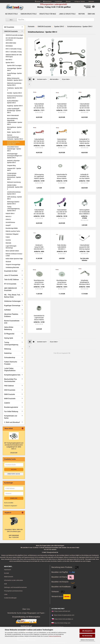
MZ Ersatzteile (11, 14)
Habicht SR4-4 (10, 214)
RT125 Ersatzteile (10, 284)
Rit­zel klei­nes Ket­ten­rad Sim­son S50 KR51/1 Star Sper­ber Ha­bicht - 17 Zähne (39, 282)
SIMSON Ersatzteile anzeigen (14, 35)
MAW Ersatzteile (10, 399)
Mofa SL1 (9, 216)
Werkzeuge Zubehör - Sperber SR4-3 (13, 203)
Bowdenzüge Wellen (12, 228)
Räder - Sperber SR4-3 (14, 132)
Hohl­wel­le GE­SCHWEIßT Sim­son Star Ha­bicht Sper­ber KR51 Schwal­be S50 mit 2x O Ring (84, 177)
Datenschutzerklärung (55, 636)
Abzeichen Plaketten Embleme (11, 315)
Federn (8, 237)
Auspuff (8, 225)
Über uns (91, 14)
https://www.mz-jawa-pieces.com (64, 615)
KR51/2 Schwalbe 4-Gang (13, 49)
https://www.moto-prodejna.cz (64, 619)
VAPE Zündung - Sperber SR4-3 (15, 198)
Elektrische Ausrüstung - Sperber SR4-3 (14, 84)
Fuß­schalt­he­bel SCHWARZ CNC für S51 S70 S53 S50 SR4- (85, 106)
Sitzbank (8, 262)
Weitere (82, 14)
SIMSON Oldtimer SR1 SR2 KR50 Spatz (14, 56)
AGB (5, 584)
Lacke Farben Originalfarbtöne (10, 369)
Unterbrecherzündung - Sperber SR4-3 (14, 193)
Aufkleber (7, 310)
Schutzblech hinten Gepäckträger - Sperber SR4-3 (14, 149)
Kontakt (7, 573)
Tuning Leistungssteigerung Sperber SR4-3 (13, 209)
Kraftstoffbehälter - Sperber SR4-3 (13, 102)
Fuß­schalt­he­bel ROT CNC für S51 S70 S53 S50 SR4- (39, 141)
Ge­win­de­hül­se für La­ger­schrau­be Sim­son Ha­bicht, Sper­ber (39, 318)
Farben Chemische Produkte (11, 363)
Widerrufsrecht (9, 577)
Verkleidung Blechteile (12, 267)
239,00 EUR (14, 453)
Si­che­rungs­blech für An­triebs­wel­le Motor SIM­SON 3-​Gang (84, 212)
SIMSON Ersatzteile (29, 14)
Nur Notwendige (87, 636)
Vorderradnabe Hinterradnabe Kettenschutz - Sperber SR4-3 (14, 176)
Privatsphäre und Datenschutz (13, 591)
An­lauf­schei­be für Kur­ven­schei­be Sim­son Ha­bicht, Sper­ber (62, 177)
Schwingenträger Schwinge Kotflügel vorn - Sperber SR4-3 (15, 156)
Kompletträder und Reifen (11, 417)
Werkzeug (8, 349)
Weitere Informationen (87, 640)
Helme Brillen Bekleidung (9, 328)
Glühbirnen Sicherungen (12, 301)
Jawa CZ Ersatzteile (67, 14)
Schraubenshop (10, 357)
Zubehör (7, 403)
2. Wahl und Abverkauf (12, 422)
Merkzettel (91, 1)
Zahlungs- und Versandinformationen (15, 587)
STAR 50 (8, 219)
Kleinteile (8, 243)
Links (6, 594)
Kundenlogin (58, 1)
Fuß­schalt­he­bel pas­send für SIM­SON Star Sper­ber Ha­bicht (84, 247)
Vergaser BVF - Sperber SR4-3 (14, 169)
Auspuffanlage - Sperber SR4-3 (14, 74)
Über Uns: (26, 609)
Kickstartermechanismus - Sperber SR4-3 (15, 97)
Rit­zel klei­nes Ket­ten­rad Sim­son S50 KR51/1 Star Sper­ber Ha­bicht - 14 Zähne (62, 282)
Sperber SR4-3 (10, 63)
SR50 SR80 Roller (11, 43)
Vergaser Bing (11, 165)
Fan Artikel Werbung (11, 412)
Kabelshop (8, 353)
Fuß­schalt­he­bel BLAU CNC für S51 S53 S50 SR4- (39, 106)
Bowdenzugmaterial (11, 407)
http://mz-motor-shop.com (62, 623)
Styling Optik (9, 338)
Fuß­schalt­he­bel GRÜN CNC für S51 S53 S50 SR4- (39, 212)
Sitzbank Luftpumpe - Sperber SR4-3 (14, 162)
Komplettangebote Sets (12, 375)
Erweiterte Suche (14, 474)
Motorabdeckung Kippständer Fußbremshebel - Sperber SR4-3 (15, 121)
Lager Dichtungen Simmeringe (11, 247)
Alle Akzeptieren (87, 631)
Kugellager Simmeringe (12, 306)
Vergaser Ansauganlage (13, 265)
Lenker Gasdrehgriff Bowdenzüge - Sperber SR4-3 (14, 111)
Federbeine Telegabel (12, 234)
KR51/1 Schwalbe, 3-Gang (14, 52)
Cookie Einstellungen (10, 598)
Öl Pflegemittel (9, 334)
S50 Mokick (9, 46)
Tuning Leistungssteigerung (11, 344)
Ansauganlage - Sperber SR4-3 (14, 69)
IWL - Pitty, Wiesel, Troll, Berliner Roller (12, 296)
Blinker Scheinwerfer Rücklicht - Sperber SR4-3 (15, 79)
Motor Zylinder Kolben (12, 251)
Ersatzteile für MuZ (48, 14)
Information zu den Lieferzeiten (14, 580)
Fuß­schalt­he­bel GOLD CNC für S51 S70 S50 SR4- (62, 141)
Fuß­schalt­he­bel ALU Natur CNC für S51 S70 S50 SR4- (62, 106)
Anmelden (14, 498)
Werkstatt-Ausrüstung (14, 182)
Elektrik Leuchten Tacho (13, 231)
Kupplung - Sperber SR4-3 (15, 106)
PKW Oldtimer (9, 386)
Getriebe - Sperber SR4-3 (14, 93)
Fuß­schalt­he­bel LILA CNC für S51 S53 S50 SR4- (62, 212)
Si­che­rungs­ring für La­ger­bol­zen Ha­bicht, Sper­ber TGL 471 (39, 177)
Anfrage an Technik (79, 1)
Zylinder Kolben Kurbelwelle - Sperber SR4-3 (15, 187)
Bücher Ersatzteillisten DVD (12, 322)
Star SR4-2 (9, 60)
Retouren (68, 1)
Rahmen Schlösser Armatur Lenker (14, 255)
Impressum (8, 570)
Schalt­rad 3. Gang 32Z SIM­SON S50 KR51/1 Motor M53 (39, 247)
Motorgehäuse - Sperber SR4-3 (14, 128)
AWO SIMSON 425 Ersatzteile (10, 289)
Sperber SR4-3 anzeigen (14, 65)
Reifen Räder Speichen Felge (14, 259)
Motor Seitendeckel (13, 115)
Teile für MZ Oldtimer (11, 280)
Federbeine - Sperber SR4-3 (15, 89)
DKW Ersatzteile (10, 390)
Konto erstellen (9, 503)
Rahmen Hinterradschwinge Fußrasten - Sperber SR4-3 (15, 137)
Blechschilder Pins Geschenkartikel (10, 380)
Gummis (8, 240)
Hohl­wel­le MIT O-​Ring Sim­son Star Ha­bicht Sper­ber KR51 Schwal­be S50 (84, 141)
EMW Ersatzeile (10, 394)
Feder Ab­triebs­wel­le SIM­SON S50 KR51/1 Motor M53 (62, 247)
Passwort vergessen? (11, 506)
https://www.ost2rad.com (62, 611)
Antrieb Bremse (10, 222)
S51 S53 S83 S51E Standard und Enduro (14, 39)
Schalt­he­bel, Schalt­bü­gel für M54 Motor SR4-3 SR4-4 (85, 282)
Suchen (38, 1)
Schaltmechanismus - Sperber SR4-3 (14, 143)
